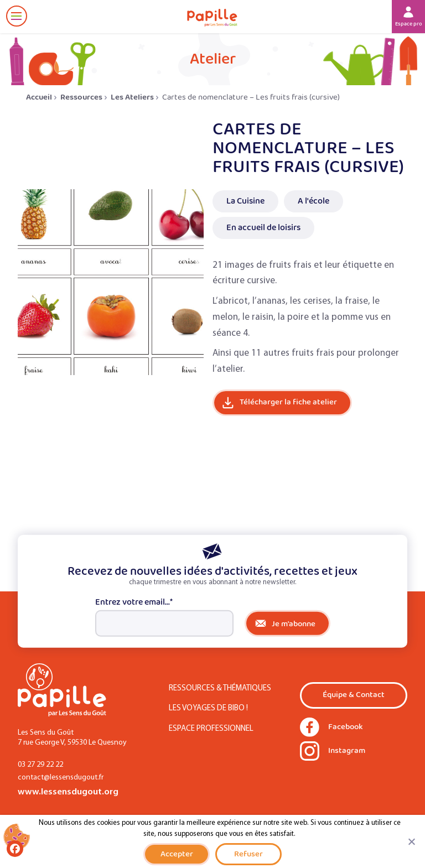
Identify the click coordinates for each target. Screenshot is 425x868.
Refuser (248, 854)
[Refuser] (411, 841)
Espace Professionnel (211, 729)
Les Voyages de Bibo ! (208, 708)
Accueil (39, 97)
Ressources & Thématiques (220, 688)
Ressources (81, 97)
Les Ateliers (132, 97)
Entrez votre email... (134, 602)
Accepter (177, 854)
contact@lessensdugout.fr (61, 778)
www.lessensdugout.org (68, 792)
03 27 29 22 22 (40, 765)
